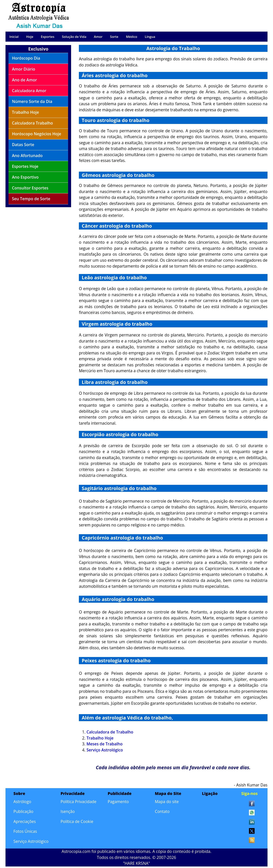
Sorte (114, 37)
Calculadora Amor (29, 91)
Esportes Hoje (25, 166)
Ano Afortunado (27, 156)
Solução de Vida (74, 37)
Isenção (68, 811)
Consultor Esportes (30, 188)
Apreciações (25, 821)
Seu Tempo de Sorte (31, 199)
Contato (162, 811)
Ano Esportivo (25, 177)
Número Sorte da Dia (32, 101)
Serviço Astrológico (105, 750)
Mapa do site (167, 802)
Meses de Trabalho (104, 744)
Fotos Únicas (25, 831)
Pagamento (118, 802)
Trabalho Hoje (25, 112)
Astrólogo (22, 802)
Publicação (23, 811)
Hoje (30, 37)
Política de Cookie (77, 821)
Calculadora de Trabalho (110, 732)
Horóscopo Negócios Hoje (37, 134)
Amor (98, 37)
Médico (132, 37)
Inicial (14, 37)
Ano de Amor (24, 80)
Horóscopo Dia (26, 58)
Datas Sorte (23, 145)
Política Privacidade (78, 802)
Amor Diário (24, 69)
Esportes (48, 37)
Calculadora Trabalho (32, 123)
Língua (150, 37)
